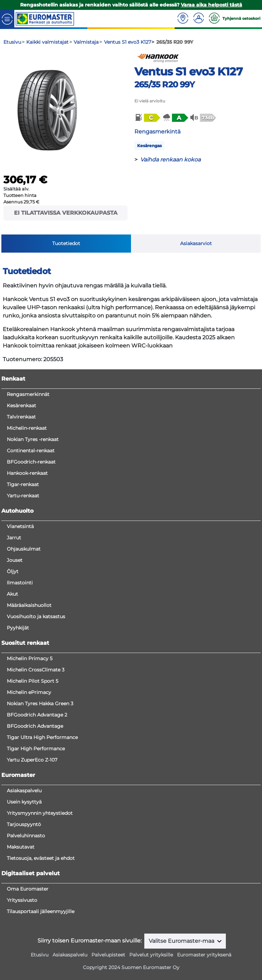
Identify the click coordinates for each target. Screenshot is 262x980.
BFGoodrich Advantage (35, 726)
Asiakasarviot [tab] (196, 243)
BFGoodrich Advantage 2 (37, 715)
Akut (12, 594)
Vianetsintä (20, 526)
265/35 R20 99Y (164, 84)
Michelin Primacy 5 (30, 658)
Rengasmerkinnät (28, 394)
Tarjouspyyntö (24, 824)
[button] (147, 118)
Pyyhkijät (18, 628)
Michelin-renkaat (27, 428)
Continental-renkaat (31, 451)
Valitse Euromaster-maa (182, 941)
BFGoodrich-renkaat (31, 462)
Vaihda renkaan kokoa (170, 160)
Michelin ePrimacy (29, 692)
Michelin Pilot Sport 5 (33, 681)
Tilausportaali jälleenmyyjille (41, 911)
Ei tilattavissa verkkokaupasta (66, 213)
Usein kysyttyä (24, 802)
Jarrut (14, 538)
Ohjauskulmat (24, 549)
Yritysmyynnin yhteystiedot (40, 813)
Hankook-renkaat (27, 473)
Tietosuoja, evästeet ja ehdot (41, 858)
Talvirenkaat (21, 417)
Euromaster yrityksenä (204, 955)
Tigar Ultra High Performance (42, 737)
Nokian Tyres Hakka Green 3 (40, 704)
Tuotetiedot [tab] (66, 243)
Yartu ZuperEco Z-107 (32, 760)
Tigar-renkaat (23, 484)
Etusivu (40, 955)
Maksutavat (21, 847)
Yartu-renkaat (23, 496)
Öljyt (13, 571)
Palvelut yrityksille (151, 955)
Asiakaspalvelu (24, 791)
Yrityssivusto (22, 900)
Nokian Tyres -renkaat (33, 439)
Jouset (15, 560)
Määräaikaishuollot (29, 605)
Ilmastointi (20, 583)
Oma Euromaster (28, 889)
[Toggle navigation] (7, 19)
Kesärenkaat (21, 406)
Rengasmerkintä (157, 132)
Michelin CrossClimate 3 (36, 670)
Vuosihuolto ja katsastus (36, 616)
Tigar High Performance (36, 749)
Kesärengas (149, 146)
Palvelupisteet (108, 955)
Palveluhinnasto (26, 836)
